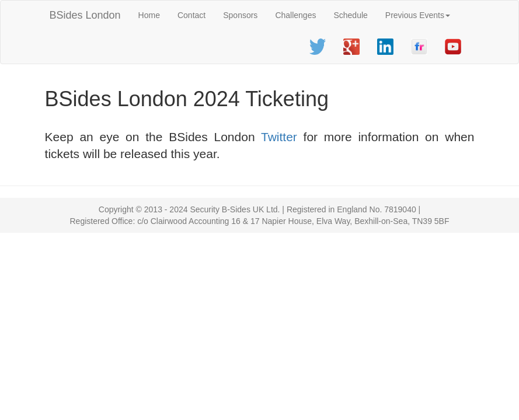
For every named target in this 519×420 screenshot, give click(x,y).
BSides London (85, 15)
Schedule (350, 15)
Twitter (279, 137)
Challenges (295, 15)
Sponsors (240, 15)
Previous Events (418, 15)
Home (149, 15)
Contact (191, 15)
